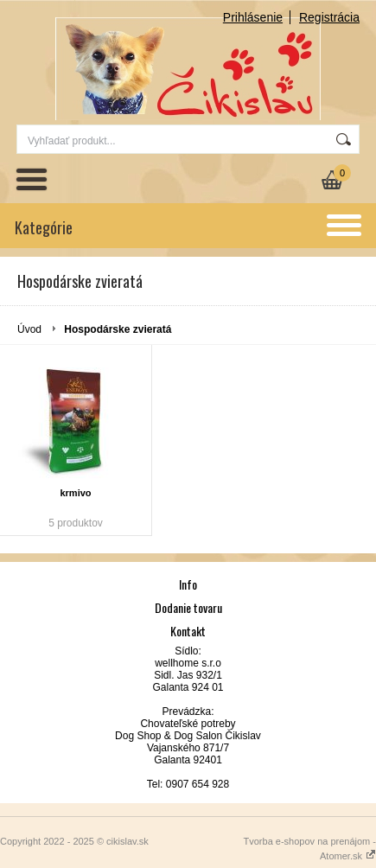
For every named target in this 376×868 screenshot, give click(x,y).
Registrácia (329, 17)
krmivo (75, 493)
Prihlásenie (253, 17)
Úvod (29, 329)
